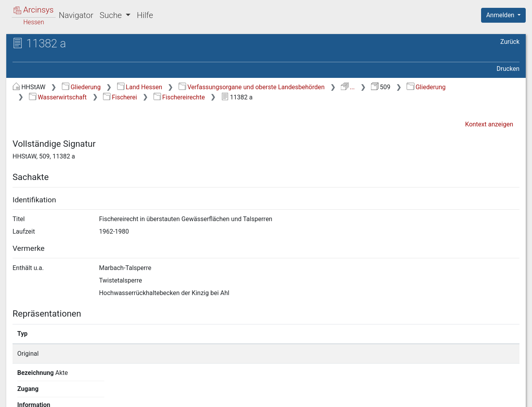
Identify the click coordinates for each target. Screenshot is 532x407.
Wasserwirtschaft (58, 97)
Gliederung (81, 87)
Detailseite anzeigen (398, 354)
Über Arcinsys (330, 396)
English (18, 391)
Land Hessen (140, 87)
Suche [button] (112, 15)
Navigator (76, 15)
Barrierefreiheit (448, 396)
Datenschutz (388, 396)
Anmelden (501, 15)
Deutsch (47, 391)
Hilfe (145, 15)
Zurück (510, 42)
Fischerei (120, 97)
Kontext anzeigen (489, 124)
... (348, 87)
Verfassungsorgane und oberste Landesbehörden (252, 87)
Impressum (506, 396)
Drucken (508, 69)
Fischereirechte (179, 97)
